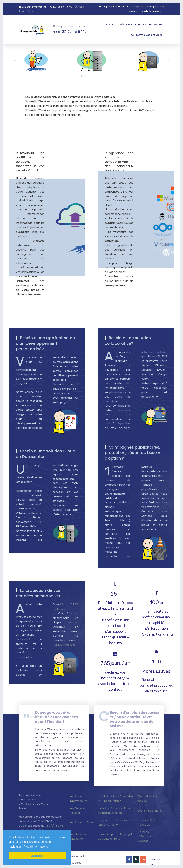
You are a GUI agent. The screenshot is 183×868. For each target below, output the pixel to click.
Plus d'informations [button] (36, 847)
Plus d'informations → (152, 11)
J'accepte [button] (37, 856)
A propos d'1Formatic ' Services (145, 833)
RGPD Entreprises (64, 645)
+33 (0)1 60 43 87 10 (61, 7)
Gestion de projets (149, 807)
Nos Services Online (82, 819)
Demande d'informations (32, 7)
